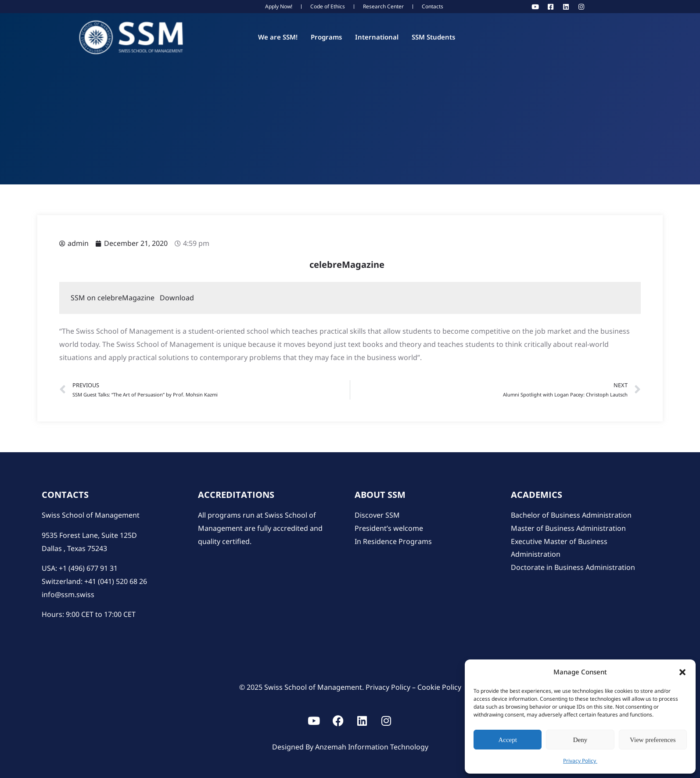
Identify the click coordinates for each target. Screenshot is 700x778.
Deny (580, 740)
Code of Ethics (328, 6)
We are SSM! (278, 37)
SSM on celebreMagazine (115, 298)
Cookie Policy (439, 687)
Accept (507, 740)
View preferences (653, 740)
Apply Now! (279, 6)
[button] (682, 672)
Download (177, 298)
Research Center (383, 6)
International (377, 37)
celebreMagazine (346, 265)
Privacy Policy (580, 761)
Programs (326, 37)
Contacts (433, 6)
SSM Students (433, 37)
